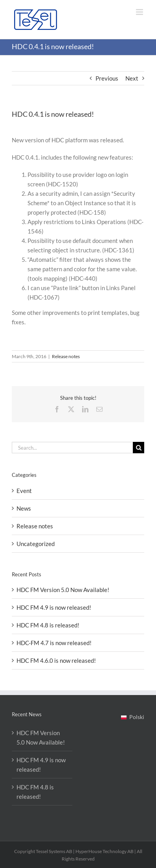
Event (24, 491)
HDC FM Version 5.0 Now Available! (63, 590)
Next (132, 78)
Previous (107, 78)
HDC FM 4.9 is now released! (54, 607)
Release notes (66, 356)
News (24, 508)
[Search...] (72, 448)
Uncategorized (36, 544)
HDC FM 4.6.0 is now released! (56, 660)
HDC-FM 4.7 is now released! (54, 643)
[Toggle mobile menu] (140, 12)
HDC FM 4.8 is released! (48, 625)
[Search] (139, 448)
